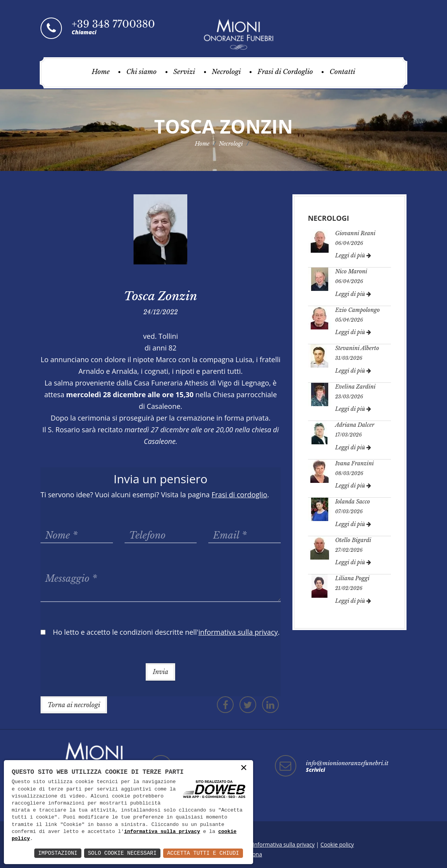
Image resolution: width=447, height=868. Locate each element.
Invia (160, 672)
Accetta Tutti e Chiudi (203, 853)
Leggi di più (353, 255)
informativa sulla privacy (162, 832)
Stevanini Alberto (357, 348)
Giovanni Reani (355, 233)
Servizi (184, 72)
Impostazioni (58, 853)
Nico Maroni (351, 271)
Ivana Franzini (355, 463)
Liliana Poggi (352, 578)
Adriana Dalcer (355, 425)
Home (101, 72)
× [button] (244, 768)
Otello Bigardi (353, 540)
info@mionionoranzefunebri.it (347, 763)
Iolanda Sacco (353, 502)
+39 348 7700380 (113, 24)
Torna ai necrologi (74, 705)
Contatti (342, 72)
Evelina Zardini (355, 387)
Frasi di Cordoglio (285, 72)
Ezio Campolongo (358, 310)
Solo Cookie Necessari (122, 853)
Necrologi (226, 72)
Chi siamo (141, 72)
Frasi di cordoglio (239, 495)
